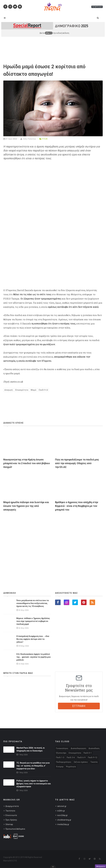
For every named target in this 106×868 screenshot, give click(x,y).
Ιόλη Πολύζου (28, 139)
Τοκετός (94, 762)
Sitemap (9, 824)
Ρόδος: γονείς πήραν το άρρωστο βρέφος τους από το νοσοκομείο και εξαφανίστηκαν (34, 784)
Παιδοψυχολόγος (64, 762)
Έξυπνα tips (61, 753)
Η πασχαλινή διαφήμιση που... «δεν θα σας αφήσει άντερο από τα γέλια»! (33, 639)
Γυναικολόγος (62, 748)
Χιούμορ (60, 767)
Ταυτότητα (10, 811)
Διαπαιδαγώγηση (78, 748)
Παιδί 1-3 (60, 757)
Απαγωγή (8, 390)
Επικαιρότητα (22, 390)
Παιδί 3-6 (71, 757)
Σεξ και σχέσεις (81, 762)
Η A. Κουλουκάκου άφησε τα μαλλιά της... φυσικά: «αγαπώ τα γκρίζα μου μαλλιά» (34, 657)
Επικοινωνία (11, 815)
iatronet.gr (62, 806)
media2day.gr (63, 824)
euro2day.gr (62, 815)
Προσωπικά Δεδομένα (15, 829)
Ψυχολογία (71, 767)
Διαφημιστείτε (12, 806)
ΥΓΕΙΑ (45, 139)
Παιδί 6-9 (81, 757)
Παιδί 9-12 (43, 390)
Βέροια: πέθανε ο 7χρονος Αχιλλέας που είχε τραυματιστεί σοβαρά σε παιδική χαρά (33, 621)
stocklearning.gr (64, 820)
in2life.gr (61, 811)
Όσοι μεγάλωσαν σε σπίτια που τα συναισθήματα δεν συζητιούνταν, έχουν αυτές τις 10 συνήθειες (33, 603)
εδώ (49, 33)
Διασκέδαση (94, 748)
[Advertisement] (53, 544)
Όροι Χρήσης (11, 820)
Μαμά (33, 390)
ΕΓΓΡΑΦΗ (79, 706)
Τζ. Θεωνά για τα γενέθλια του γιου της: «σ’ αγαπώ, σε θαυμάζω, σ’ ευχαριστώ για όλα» (33, 766)
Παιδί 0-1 (88, 753)
